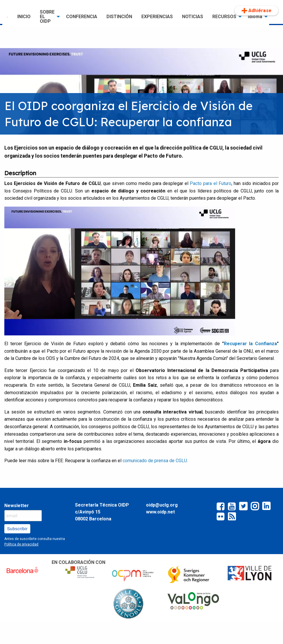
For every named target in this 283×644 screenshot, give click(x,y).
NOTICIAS (193, 17)
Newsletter (17, 506)
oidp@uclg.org (162, 505)
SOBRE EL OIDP (47, 17)
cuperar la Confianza (250, 344)
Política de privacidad (21, 544)
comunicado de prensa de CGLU (155, 461)
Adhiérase (256, 11)
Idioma (255, 17)
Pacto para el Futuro (210, 183)
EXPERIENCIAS (157, 17)
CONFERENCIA (82, 17)
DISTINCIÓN (119, 17)
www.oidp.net (160, 512)
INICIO (24, 17)
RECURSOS (224, 17)
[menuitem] (8, 17)
